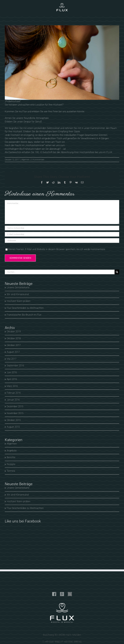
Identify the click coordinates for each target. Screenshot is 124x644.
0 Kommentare (38, 160)
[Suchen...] (60, 272)
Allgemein (25, 160)
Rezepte (11, 464)
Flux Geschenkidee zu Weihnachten (25, 308)
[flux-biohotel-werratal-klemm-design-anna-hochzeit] (62, 63)
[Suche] (117, 272)
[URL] (62, 241)
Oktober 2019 (14, 332)
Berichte (11, 457)
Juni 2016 (12, 372)
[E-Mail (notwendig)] (62, 234)
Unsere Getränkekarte (18, 287)
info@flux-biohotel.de (62, 609)
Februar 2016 (14, 393)
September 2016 (15, 366)
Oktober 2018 (14, 338)
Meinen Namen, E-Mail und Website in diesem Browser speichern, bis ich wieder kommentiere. (57, 249)
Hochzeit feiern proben (19, 301)
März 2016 (12, 386)
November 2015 (15, 413)
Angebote (12, 451)
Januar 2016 (13, 400)
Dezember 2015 (15, 406)
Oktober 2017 (14, 345)
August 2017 (13, 352)
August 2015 (13, 427)
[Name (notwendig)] (62, 228)
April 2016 (12, 379)
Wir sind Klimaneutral (18, 294)
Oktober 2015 (14, 420)
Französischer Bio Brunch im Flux (24, 315)
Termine (11, 471)
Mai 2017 (12, 359)
